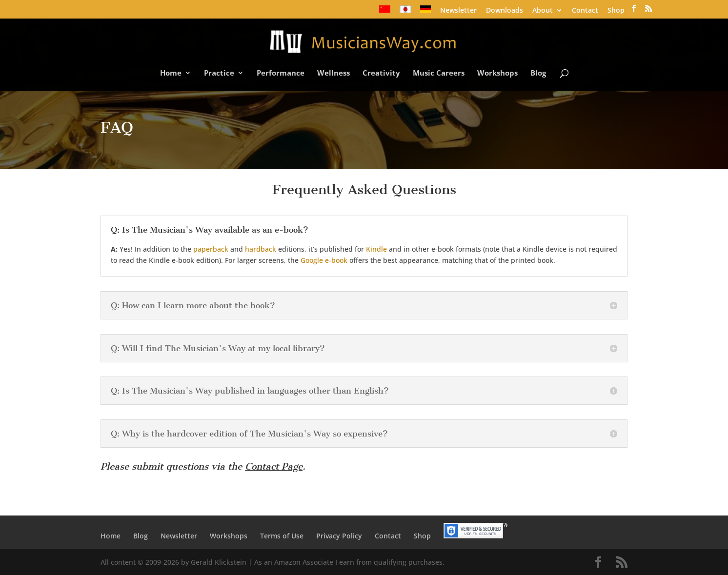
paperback (211, 249)
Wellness (334, 73)
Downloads (505, 11)
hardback (261, 249)
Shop (616, 11)
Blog (538, 73)
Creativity (381, 73)
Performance (281, 73)
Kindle (376, 249)
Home (171, 73)
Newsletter (458, 11)
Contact (585, 11)
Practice (219, 73)
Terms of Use (282, 536)
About (543, 11)
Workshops (497, 73)
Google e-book (324, 260)
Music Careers (439, 73)
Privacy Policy (339, 536)
